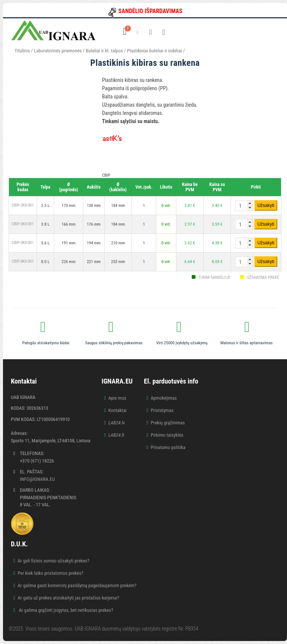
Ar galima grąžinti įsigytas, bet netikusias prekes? (65, 610)
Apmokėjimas (164, 398)
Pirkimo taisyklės (167, 435)
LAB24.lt (116, 435)
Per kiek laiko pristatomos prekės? (50, 573)
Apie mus (117, 398)
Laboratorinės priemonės (58, 51)
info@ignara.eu (37, 479)
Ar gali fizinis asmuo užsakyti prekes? (53, 561)
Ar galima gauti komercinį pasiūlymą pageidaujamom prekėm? (77, 585)
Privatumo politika (168, 447)
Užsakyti (266, 205)
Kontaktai (118, 410)
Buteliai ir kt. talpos (104, 51)
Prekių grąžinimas (168, 423)
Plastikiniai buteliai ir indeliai (155, 51)
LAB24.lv (117, 423)
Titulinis (22, 51)
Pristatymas (162, 410)
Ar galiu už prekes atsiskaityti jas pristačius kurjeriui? (68, 598)
